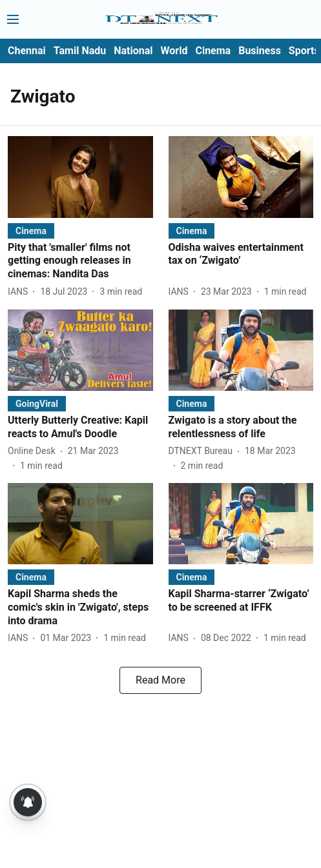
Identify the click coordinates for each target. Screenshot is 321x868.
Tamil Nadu (80, 51)
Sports (304, 51)
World (174, 51)
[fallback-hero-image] (80, 177)
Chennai (27, 51)
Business (260, 51)
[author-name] (20, 292)
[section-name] (31, 231)
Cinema (213, 51)
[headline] (80, 261)
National (133, 51)
